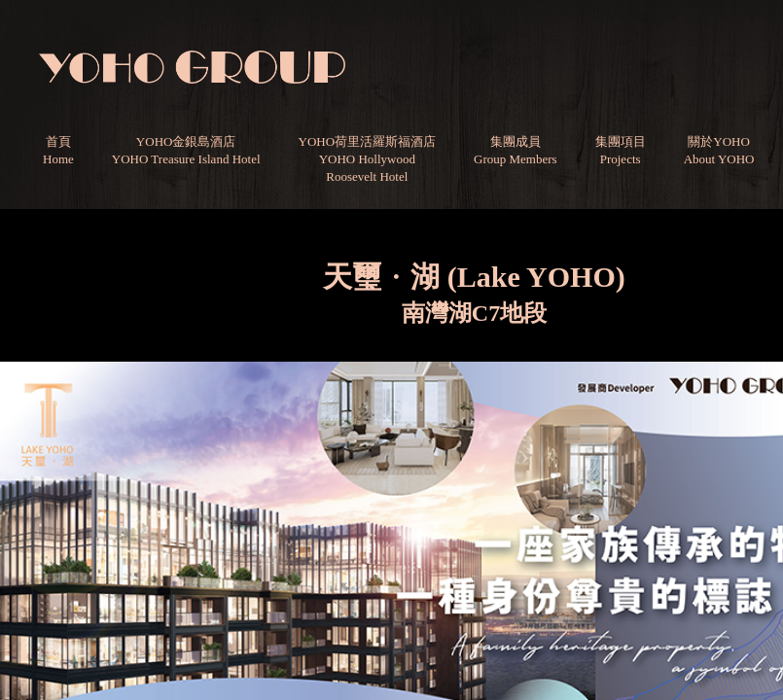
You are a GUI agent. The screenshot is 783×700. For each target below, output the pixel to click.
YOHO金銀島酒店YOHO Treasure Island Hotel (186, 150)
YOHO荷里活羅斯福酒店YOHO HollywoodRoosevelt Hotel (368, 159)
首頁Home (58, 150)
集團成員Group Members (516, 150)
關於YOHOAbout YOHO (719, 150)
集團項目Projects (621, 150)
